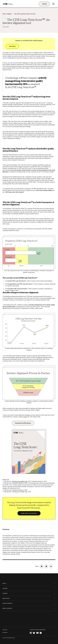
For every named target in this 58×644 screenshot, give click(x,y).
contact (25, 417)
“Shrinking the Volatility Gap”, (20, 481)
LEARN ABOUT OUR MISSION (29, 513)
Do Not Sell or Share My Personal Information (38, 630)
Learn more (12, 46)
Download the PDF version (23, 423)
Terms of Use (5, 630)
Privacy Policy (5, 632)
